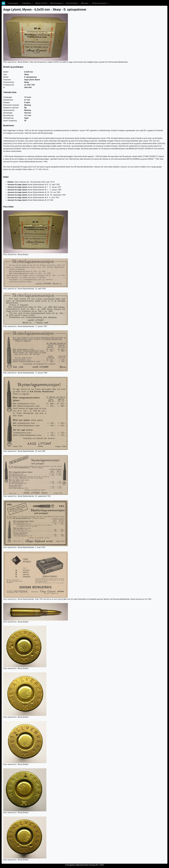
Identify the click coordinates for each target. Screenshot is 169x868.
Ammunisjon (72, 3)
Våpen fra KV (41, 3)
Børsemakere (56, 3)
